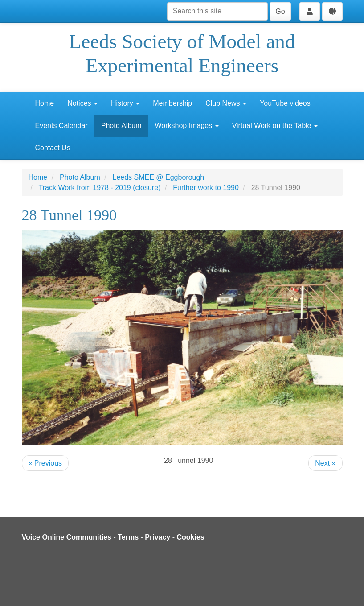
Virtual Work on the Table (275, 126)
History (125, 103)
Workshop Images (187, 126)
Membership (172, 103)
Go (280, 11)
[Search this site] (217, 11)
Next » (325, 463)
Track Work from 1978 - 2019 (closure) (100, 188)
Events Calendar (61, 126)
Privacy (157, 537)
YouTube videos (285, 103)
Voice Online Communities (67, 537)
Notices (82, 103)
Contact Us (53, 148)
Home (45, 103)
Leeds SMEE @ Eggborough (159, 177)
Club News (226, 103)
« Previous (45, 463)
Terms (128, 537)
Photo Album (121, 126)
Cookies (191, 537)
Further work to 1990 (206, 188)
